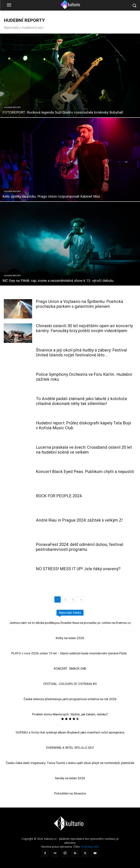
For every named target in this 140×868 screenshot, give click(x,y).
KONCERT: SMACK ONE (70, 669)
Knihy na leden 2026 (70, 638)
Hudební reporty (12, 107)
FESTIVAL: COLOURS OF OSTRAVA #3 (70, 684)
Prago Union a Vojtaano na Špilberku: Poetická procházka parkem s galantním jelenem (80, 304)
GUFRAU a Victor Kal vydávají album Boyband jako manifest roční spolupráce (70, 732)
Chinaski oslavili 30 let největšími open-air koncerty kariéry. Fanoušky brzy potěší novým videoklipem (84, 328)
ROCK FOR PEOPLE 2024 (59, 496)
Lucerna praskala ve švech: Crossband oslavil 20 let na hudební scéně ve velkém (84, 450)
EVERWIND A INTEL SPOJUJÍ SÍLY (70, 748)
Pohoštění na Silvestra (70, 793)
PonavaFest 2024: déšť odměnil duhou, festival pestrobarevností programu (80, 547)
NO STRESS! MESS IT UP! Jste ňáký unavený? (78, 569)
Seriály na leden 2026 (70, 778)
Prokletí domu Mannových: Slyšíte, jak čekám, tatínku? (70, 714)
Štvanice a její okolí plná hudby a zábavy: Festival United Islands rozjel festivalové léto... (82, 353)
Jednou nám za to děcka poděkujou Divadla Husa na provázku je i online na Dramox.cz (70, 623)
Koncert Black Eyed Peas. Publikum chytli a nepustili (85, 472)
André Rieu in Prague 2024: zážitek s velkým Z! (79, 520)
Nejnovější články (70, 613)
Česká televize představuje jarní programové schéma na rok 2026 (70, 699)
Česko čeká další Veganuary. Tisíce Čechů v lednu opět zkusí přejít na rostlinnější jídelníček (70, 763)
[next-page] (81, 599)
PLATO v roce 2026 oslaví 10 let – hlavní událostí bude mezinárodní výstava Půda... (70, 653)
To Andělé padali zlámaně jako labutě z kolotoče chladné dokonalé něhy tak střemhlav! (82, 401)
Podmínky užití (90, 847)
